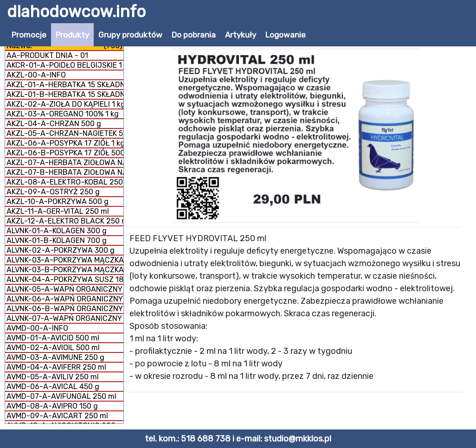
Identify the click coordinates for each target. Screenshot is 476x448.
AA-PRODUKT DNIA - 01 (47, 55)
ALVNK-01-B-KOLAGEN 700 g (57, 240)
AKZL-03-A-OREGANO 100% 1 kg (63, 114)
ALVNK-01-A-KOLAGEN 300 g (57, 231)
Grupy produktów (130, 35)
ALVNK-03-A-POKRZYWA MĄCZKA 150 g (65, 260)
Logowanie (286, 35)
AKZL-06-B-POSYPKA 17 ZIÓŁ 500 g (65, 153)
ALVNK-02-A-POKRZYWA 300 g (61, 250)
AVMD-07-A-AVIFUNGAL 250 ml (61, 396)
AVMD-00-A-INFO (37, 328)
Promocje (29, 35)
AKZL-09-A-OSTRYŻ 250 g (53, 192)
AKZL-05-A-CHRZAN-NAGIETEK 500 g (65, 133)
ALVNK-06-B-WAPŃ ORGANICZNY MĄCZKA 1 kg (65, 309)
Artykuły (241, 35)
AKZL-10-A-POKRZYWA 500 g (58, 202)
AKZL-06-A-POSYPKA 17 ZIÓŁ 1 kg (65, 143)
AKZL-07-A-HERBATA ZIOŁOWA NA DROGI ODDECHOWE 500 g (65, 163)
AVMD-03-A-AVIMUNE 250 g (55, 357)
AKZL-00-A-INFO (36, 75)
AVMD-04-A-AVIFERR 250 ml (56, 367)
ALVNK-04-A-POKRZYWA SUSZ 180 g (65, 279)
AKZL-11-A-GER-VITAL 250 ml (58, 211)
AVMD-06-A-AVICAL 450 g (53, 387)
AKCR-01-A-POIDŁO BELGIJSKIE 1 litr (65, 65)
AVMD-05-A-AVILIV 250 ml (53, 377)
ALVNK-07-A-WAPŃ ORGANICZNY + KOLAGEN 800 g (65, 318)
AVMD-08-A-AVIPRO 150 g (52, 406)
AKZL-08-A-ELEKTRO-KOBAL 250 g (65, 182)
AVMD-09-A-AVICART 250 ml (57, 416)
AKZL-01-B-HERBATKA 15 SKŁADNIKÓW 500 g (65, 94)
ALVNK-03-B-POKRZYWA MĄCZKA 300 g (65, 270)
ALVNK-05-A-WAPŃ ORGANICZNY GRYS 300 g (65, 289)
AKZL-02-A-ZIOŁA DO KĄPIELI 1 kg (65, 104)
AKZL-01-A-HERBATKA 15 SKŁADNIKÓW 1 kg (65, 85)
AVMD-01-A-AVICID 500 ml (53, 338)
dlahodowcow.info (76, 12)
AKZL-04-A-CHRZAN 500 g (54, 124)
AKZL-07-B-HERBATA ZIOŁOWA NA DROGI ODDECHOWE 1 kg (65, 172)
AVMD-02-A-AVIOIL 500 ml (53, 348)
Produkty (72, 35)
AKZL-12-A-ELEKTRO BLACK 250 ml (65, 221)
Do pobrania (194, 35)
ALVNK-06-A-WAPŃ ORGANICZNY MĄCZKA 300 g (65, 299)
